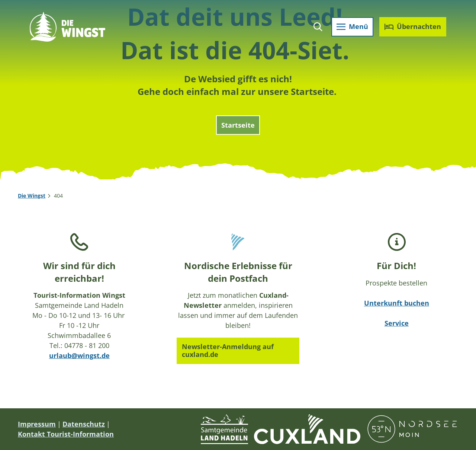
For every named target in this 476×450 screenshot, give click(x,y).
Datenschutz (84, 424)
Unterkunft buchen (397, 303)
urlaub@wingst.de (79, 356)
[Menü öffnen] (352, 27)
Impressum (37, 424)
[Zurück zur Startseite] (67, 27)
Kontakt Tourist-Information (66, 434)
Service (397, 323)
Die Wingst (32, 196)
